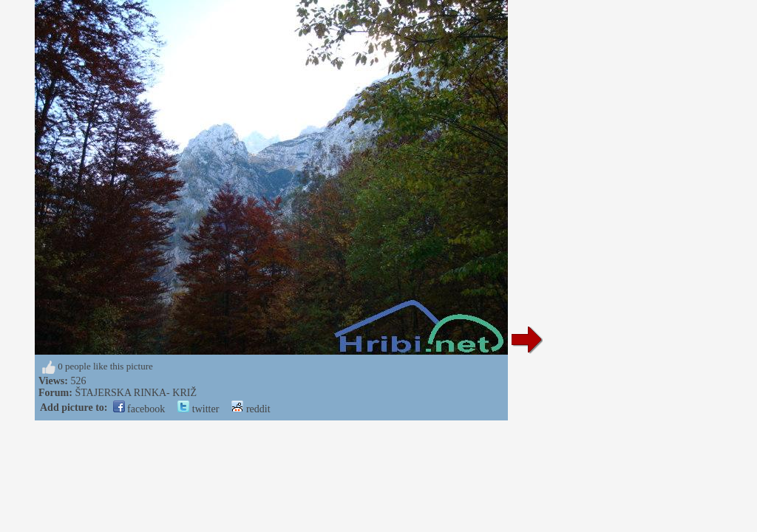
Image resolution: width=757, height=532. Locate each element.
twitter (198, 409)
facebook (139, 409)
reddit (251, 409)
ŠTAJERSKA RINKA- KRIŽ (136, 393)
